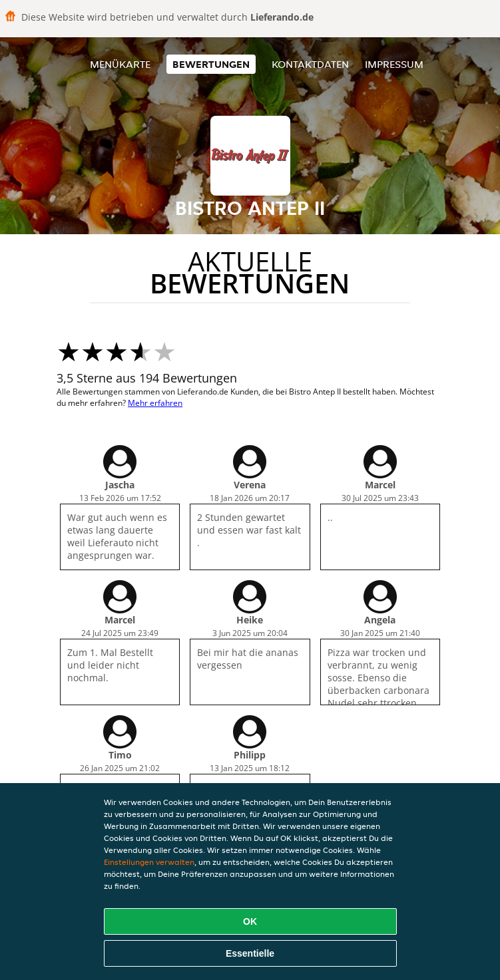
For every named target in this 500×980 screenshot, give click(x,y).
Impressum (394, 64)
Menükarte (120, 64)
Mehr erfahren (155, 403)
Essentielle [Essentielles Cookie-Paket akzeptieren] (250, 953)
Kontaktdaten (310, 64)
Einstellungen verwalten (149, 862)
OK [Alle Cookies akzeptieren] (250, 921)
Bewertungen (211, 64)
